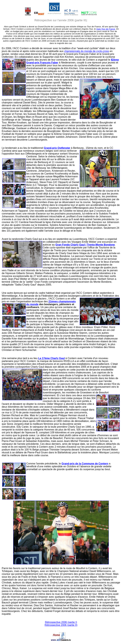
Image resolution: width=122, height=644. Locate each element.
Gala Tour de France (106, 29)
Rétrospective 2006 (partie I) (61, 622)
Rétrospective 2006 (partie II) (61, 625)
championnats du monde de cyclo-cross (87, 51)
